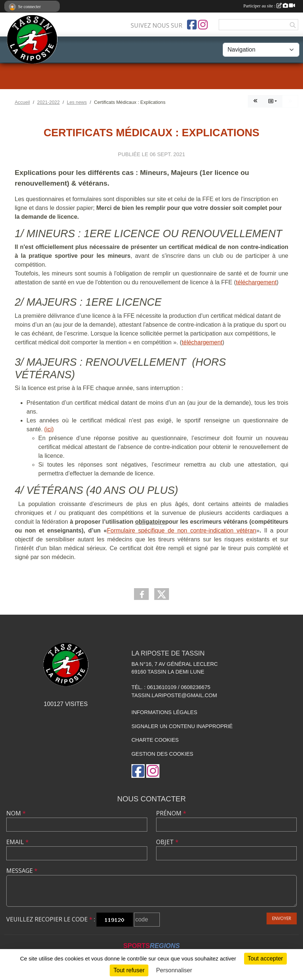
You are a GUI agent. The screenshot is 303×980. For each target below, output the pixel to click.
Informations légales (164, 712)
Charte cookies (155, 740)
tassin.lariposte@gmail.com (174, 695)
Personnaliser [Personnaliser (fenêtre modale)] (174, 970)
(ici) (49, 429)
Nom (16, 813)
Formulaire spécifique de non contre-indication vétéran (181, 531)
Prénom (171, 813)
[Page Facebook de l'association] (192, 25)
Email (17, 842)
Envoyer (282, 918)
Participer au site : (269, 6)
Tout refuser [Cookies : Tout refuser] (129, 970)
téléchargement (256, 282)
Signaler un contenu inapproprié (182, 726)
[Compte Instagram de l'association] (203, 25)
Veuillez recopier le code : (51, 919)
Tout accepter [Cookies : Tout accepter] (265, 958)
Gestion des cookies (162, 754)
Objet (167, 842)
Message (22, 871)
